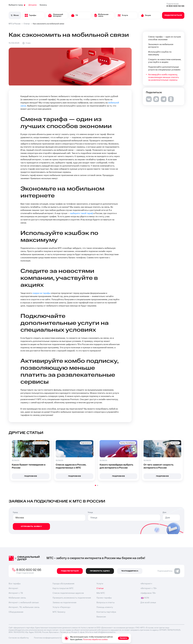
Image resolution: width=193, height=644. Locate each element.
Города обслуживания (63, 584)
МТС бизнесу (59, 612)
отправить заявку (31, 526)
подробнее (31, 476)
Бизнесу (43, 5)
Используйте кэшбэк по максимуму (160, 53)
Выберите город (17, 5)
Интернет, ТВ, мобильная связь (24, 607)
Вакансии (101, 617)
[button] (95, 485)
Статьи (100, 588)
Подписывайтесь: (169, 571)
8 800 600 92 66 (175, 6)
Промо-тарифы (104, 598)
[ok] (171, 101)
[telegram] (164, 101)
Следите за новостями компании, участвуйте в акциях (165, 61)
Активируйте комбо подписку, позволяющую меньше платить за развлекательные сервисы (163, 77)
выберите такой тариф (82, 213)
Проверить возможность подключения (72, 598)
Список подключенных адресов (68, 593)
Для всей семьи (148, 603)
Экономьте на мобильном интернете (161, 46)
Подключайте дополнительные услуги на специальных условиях (164, 68)
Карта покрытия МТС (63, 588)
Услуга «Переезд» (61, 607)
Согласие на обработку (19, 638)
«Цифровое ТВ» (148, 593)
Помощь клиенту (105, 607)
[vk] (149, 101)
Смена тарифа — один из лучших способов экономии (165, 38)
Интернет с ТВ (16, 593)
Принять (123, 638)
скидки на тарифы (41, 293)
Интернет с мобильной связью (24, 603)
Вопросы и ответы (105, 603)
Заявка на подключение (65, 603)
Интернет (13, 588)
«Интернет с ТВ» (149, 588)
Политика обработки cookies (95, 640)
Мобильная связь (17, 598)
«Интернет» (146, 584)
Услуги (100, 584)
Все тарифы (15, 584)
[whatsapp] (156, 101)
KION (145, 598)
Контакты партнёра (106, 612)
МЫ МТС (101, 593)
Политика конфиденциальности (48, 638)
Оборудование (16, 612)
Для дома (33, 5)
